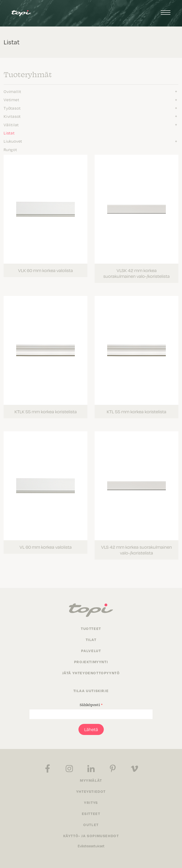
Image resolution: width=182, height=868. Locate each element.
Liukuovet (13, 141)
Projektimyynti (91, 662)
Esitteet (91, 814)
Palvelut (91, 651)
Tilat (91, 640)
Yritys (91, 802)
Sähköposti (91, 705)
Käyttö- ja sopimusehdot (91, 836)
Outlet (91, 825)
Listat (9, 133)
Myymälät (91, 780)
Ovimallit (12, 92)
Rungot (10, 150)
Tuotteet (91, 628)
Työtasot (12, 108)
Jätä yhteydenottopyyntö (91, 673)
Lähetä (91, 729)
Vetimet (11, 100)
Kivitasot (12, 116)
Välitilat (11, 125)
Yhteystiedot (91, 791)
